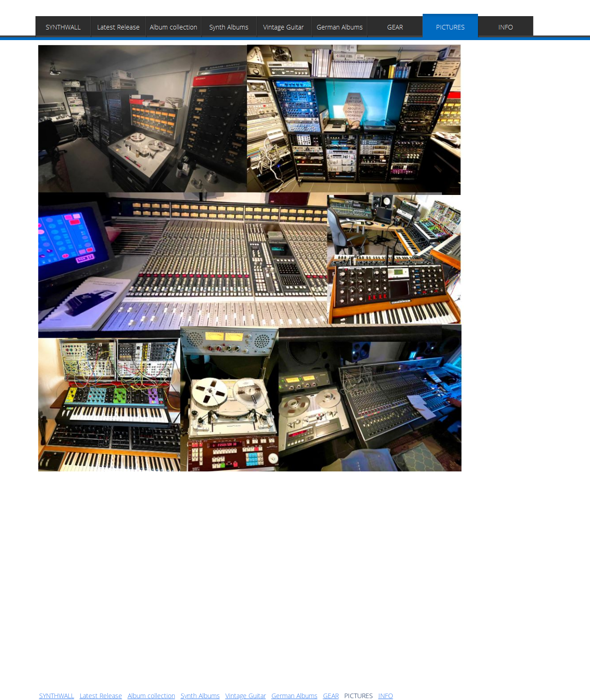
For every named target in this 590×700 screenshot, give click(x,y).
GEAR (331, 696)
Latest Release (101, 696)
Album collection (151, 696)
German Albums (295, 696)
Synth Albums (200, 696)
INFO (386, 696)
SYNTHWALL (57, 696)
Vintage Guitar (246, 696)
